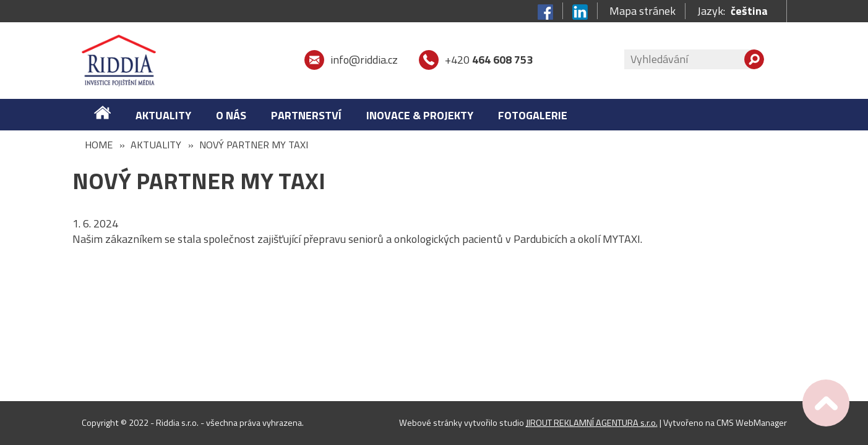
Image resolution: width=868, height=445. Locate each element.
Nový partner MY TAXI (254, 145)
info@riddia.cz (364, 60)
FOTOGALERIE (533, 115)
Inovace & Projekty (420, 115)
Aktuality (163, 115)
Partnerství (306, 115)
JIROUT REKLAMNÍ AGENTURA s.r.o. (592, 423)
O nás (231, 115)
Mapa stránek (642, 11)
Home (99, 145)
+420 (489, 60)
